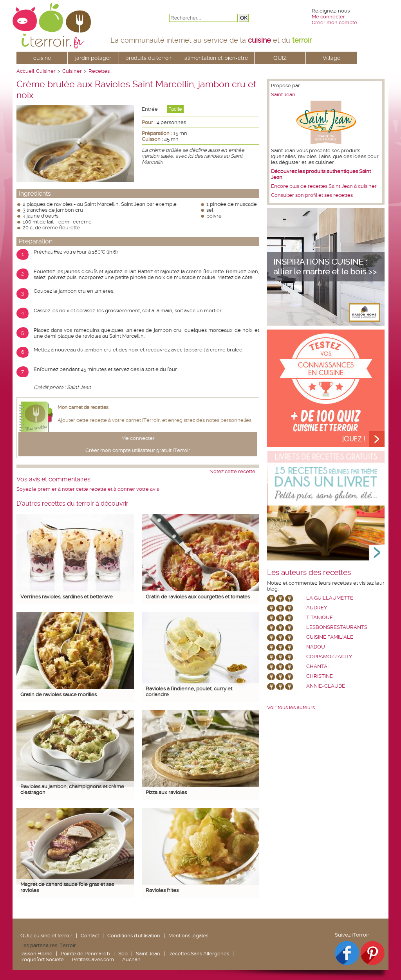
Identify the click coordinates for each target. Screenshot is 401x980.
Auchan (131, 959)
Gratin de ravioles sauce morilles (59, 694)
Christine (320, 676)
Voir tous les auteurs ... (293, 707)
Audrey (317, 608)
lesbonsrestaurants (337, 627)
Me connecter (328, 17)
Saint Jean (283, 95)
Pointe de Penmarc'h (85, 954)
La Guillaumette (330, 598)
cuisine (42, 58)
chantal (318, 666)
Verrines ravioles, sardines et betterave (67, 597)
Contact (90, 936)
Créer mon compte (334, 23)
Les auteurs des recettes (309, 573)
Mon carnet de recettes (83, 407)
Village (331, 58)
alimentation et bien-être (216, 58)
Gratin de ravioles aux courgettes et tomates (198, 597)
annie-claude (326, 686)
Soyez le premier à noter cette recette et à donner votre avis (88, 489)
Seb (123, 954)
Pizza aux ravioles (166, 792)
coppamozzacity (329, 657)
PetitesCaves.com (93, 959)
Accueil (25, 71)
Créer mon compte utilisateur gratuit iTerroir (138, 450)
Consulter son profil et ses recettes (312, 195)
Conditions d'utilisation (134, 936)
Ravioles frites (162, 890)
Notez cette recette (232, 471)
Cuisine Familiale (330, 637)
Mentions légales (188, 936)
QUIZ (280, 58)
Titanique (320, 617)
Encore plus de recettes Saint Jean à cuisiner (324, 186)
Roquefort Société (42, 959)
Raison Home (36, 954)
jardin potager (93, 58)
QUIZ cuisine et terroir (46, 936)
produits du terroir (148, 58)
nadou (316, 647)
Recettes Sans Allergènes (199, 954)
